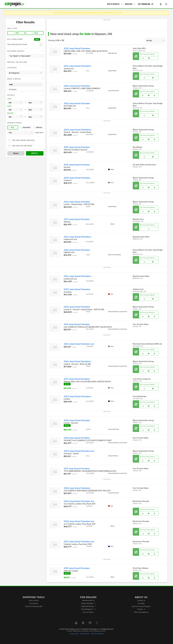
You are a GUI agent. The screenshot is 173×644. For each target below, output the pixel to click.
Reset (16, 153)
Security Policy (85, 634)
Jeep (25, 84)
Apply (35, 153)
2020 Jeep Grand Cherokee (77, 86)
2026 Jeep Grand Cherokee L (78, 66)
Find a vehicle (34, 600)
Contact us (141, 600)
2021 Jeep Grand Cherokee (77, 379)
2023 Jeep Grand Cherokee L (78, 130)
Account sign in (88, 612)
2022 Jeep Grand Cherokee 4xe (79, 344)
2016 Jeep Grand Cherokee (77, 165)
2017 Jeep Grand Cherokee (77, 469)
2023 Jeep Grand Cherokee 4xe (79, 451)
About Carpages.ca (141, 612)
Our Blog (141, 603)
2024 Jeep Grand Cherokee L (78, 237)
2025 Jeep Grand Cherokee (77, 420)
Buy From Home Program (141, 606)
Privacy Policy (74, 634)
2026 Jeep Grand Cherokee (77, 103)
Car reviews (34, 603)
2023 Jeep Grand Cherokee (77, 48)
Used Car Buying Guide (34, 606)
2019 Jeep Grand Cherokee (77, 219)
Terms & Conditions (97, 634)
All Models (25, 89)
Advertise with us (88, 600)
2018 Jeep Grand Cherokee (77, 147)
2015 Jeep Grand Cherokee (77, 568)
